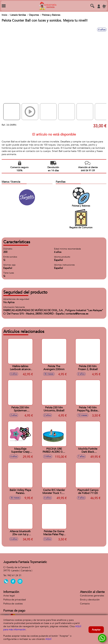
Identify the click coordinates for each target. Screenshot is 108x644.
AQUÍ (48, 639)
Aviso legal (9, 596)
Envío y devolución (90, 600)
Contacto (85, 604)
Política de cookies (13, 604)
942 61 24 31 (14, 575)
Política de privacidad (15, 600)
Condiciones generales (92, 596)
